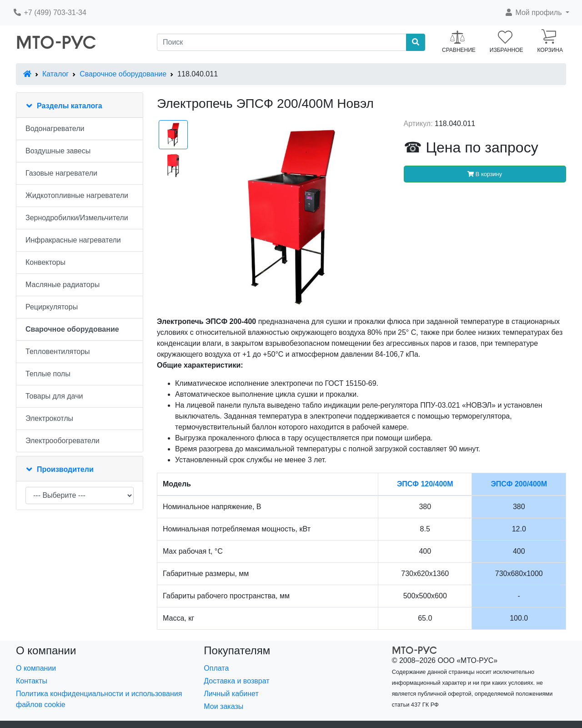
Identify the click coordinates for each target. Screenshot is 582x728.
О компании (36, 668)
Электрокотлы (49, 418)
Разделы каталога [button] (70, 106)
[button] (537, 13)
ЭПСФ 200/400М (519, 484)
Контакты (32, 681)
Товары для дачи (54, 396)
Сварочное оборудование (123, 74)
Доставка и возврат (236, 681)
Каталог (55, 74)
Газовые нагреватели (61, 173)
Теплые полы (48, 374)
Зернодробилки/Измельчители (77, 218)
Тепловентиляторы (58, 351)
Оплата (216, 668)
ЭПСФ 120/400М (425, 484)
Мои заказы (223, 706)
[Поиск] (282, 42)
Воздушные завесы (58, 151)
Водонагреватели (55, 129)
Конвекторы (45, 262)
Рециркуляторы (52, 307)
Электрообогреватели (63, 441)
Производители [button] (65, 469)
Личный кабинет (231, 694)
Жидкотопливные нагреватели (77, 195)
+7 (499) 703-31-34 (50, 13)
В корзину (485, 174)
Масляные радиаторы (63, 285)
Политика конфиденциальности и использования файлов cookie (99, 699)
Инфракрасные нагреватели (73, 240)
